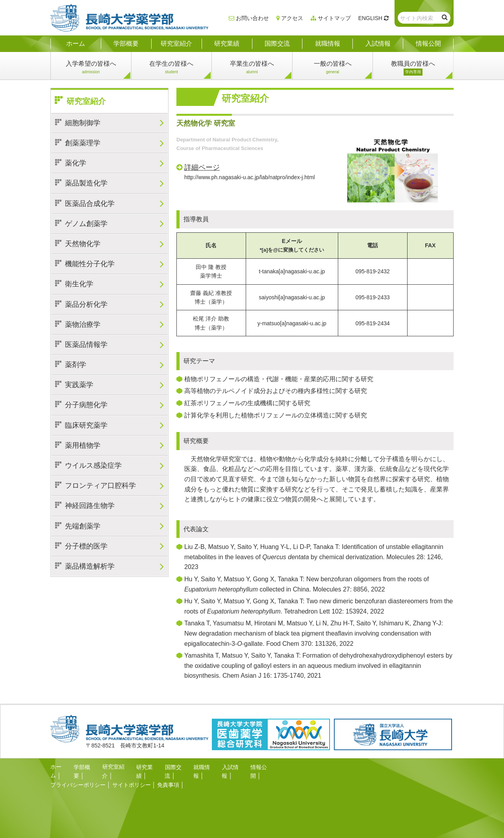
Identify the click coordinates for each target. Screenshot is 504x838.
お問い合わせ (252, 18)
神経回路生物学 (90, 506)
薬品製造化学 (86, 183)
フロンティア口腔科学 (100, 486)
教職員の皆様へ (413, 68)
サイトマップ (334, 18)
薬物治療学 (83, 324)
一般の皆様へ (333, 68)
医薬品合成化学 (90, 204)
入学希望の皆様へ (91, 68)
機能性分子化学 (90, 264)
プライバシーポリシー (78, 775)
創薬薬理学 (83, 143)
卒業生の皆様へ (252, 68)
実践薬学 (79, 385)
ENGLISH (370, 18)
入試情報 (233, 767)
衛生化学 (79, 284)
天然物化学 (83, 244)
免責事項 (168, 775)
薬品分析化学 (86, 304)
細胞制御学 (83, 123)
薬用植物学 (83, 445)
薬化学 (76, 163)
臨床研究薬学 (86, 425)
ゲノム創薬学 (86, 224)
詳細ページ (202, 167)
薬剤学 (76, 365)
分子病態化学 (86, 405)
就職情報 (204, 767)
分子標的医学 (86, 546)
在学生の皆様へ (171, 68)
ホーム (59, 767)
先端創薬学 (83, 526)
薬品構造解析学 (90, 566)
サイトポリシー (132, 775)
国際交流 (176, 767)
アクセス (292, 18)
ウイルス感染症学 (93, 465)
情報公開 (261, 767)
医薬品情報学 (86, 345)
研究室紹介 (86, 101)
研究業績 (147, 767)
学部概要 (85, 767)
